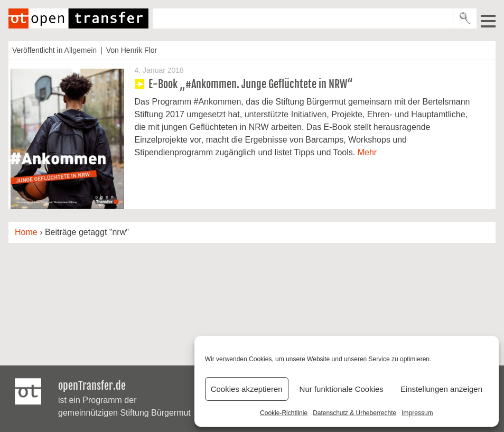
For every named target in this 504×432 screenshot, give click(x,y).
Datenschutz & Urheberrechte (354, 413)
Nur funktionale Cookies (342, 389)
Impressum (417, 413)
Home (26, 232)
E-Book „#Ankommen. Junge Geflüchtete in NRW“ (251, 84)
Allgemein (81, 50)
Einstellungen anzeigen (441, 389)
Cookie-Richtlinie (284, 413)
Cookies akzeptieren (247, 389)
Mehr (367, 152)
